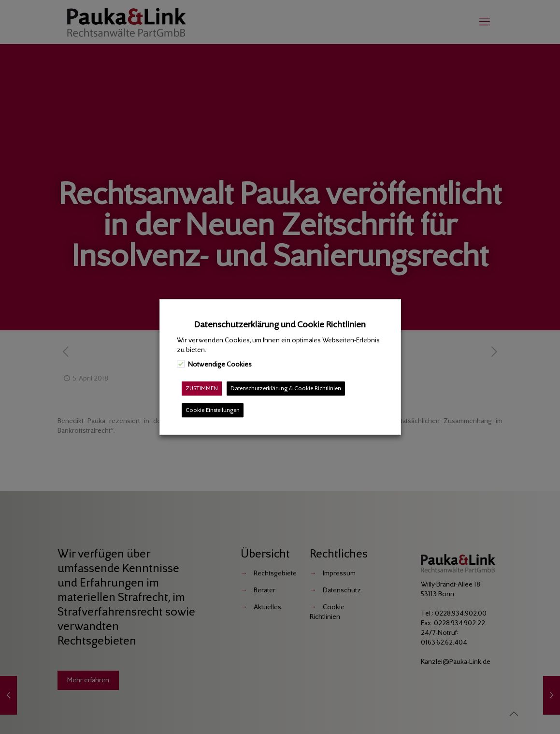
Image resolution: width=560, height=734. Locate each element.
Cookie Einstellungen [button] (213, 410)
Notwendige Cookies (220, 364)
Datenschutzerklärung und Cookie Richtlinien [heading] (280, 325)
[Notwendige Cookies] (181, 364)
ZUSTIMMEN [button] (202, 389)
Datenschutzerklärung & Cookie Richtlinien (286, 389)
